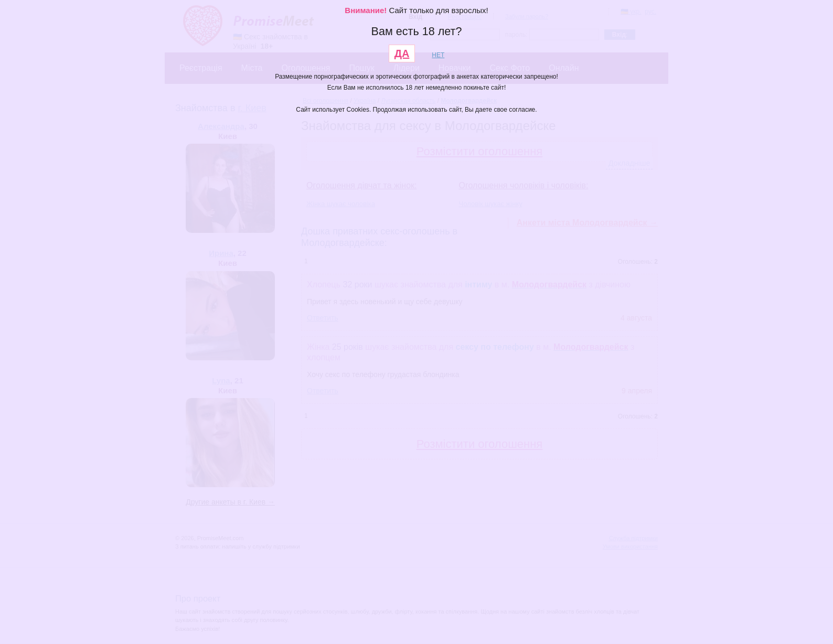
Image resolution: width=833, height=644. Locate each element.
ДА (402, 53)
